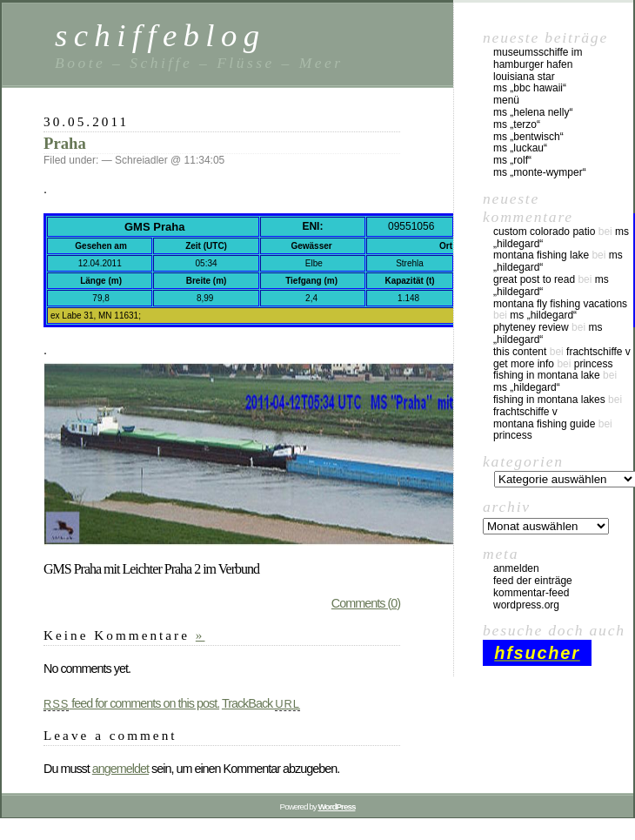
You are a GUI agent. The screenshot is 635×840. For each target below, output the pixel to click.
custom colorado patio (544, 232)
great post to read (534, 279)
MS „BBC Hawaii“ (530, 88)
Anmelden (516, 568)
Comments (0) (366, 603)
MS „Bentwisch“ (528, 137)
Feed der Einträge (533, 581)
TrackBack (261, 703)
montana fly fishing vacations (560, 304)
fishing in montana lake (547, 375)
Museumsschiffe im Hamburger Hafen (538, 58)
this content (520, 352)
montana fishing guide (544, 424)
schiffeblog (160, 35)
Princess (594, 364)
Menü (506, 100)
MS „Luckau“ (520, 148)
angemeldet (120, 769)
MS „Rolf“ (512, 160)
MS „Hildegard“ (543, 315)
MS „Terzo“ (517, 124)
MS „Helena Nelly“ (533, 112)
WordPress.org (526, 605)
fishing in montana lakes (549, 400)
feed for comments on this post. (131, 703)
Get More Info (524, 364)
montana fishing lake (541, 255)
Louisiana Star (524, 77)
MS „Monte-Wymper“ (540, 172)
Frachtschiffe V (598, 352)
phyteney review (531, 327)
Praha (65, 143)
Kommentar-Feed (531, 593)
